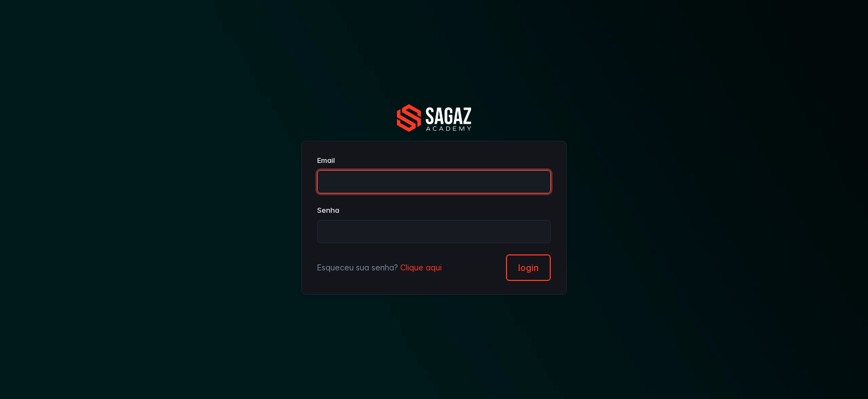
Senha (328, 210)
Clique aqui (421, 267)
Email (326, 160)
